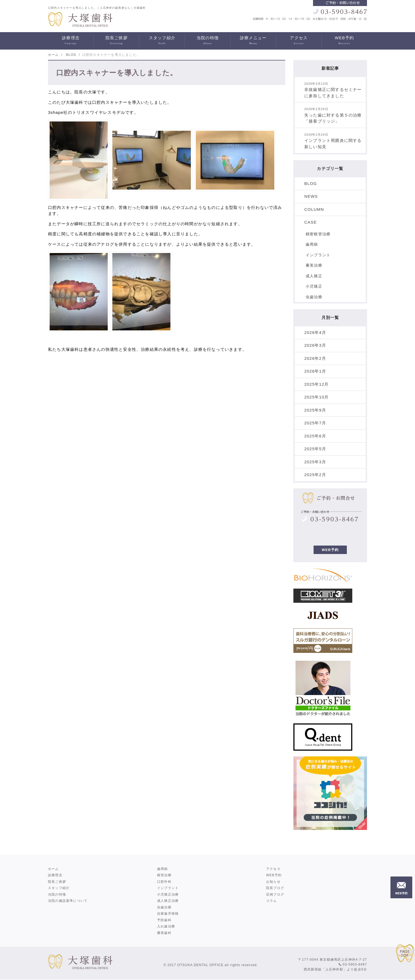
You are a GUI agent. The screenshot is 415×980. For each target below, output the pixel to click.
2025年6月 (315, 436)
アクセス (299, 41)
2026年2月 (315, 358)
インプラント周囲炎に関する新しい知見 (333, 141)
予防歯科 (164, 920)
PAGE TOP (405, 955)
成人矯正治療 (168, 901)
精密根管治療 (318, 234)
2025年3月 (315, 462)
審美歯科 (164, 933)
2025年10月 (317, 397)
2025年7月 (315, 423)
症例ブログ (275, 894)
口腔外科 (164, 882)
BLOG (311, 183)
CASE (311, 222)
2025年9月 (315, 410)
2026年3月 (315, 345)
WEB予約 (344, 41)
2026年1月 (315, 371)
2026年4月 (315, 332)
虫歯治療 (314, 297)
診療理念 (71, 41)
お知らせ (273, 882)
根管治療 (164, 875)
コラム (272, 901)
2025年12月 (317, 384)
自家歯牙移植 (168, 914)
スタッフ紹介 (162, 41)
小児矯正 (314, 286)
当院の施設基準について (68, 901)
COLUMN (314, 209)
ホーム (53, 869)
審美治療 (314, 265)
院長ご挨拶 (116, 41)
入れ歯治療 (166, 926)
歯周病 (312, 244)
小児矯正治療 (168, 894)
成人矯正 (314, 276)
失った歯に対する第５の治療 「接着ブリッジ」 (335, 115)
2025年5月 (315, 449)
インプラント (318, 255)
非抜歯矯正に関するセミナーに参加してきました (333, 90)
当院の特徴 (207, 41)
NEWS (311, 196)
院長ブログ (275, 888)
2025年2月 (315, 475)
